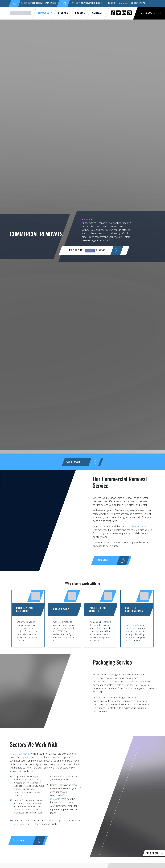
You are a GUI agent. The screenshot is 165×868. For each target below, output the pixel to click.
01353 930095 (36, 3)
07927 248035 (49, 3)
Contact (97, 13)
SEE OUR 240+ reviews (94, 251)
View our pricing (58, 820)
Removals (45, 12)
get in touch (20, 824)
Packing (80, 13)
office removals (138, 526)
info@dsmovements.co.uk (92, 3)
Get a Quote (151, 13)
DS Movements (21, 754)
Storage (63, 13)
